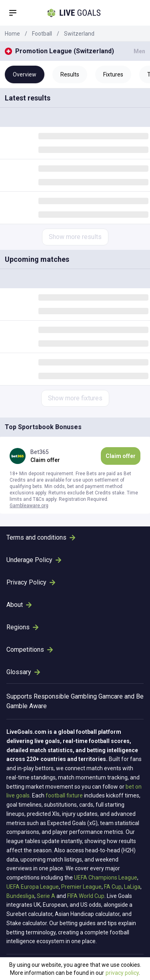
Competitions (30, 650)
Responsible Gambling (65, 696)
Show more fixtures (75, 398)
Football (42, 34)
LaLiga (132, 887)
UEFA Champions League (106, 878)
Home (12, 34)
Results (70, 74)
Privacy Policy (31, 582)
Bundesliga (20, 896)
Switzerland (79, 34)
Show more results (75, 237)
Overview (25, 74)
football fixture (64, 795)
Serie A (46, 896)
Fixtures (113, 74)
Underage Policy (34, 560)
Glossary (23, 672)
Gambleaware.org (29, 506)
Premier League (81, 887)
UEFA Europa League (33, 887)
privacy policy (122, 973)
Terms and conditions (41, 537)
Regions (22, 627)
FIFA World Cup (86, 896)
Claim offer (121, 456)
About (19, 605)
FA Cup (113, 887)
